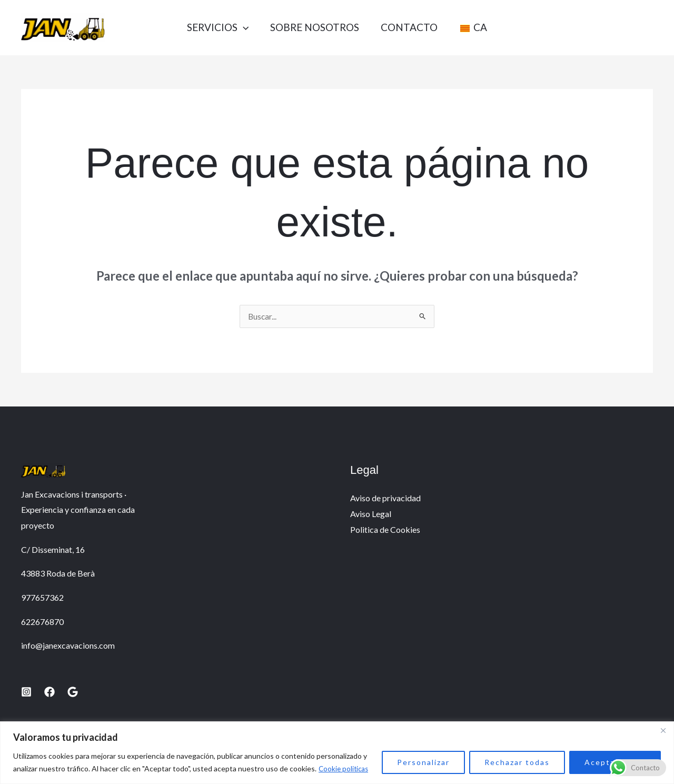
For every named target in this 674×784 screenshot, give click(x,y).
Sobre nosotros (313, 27)
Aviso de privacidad (385, 498)
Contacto (411, 27)
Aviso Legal (371, 514)
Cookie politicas (345, 768)
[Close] (663, 730)
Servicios (212, 27)
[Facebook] (49, 692)
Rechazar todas (517, 762)
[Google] (73, 692)
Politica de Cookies (385, 530)
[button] (237, 27)
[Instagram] (26, 692)
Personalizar (423, 762)
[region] (337, 753)
